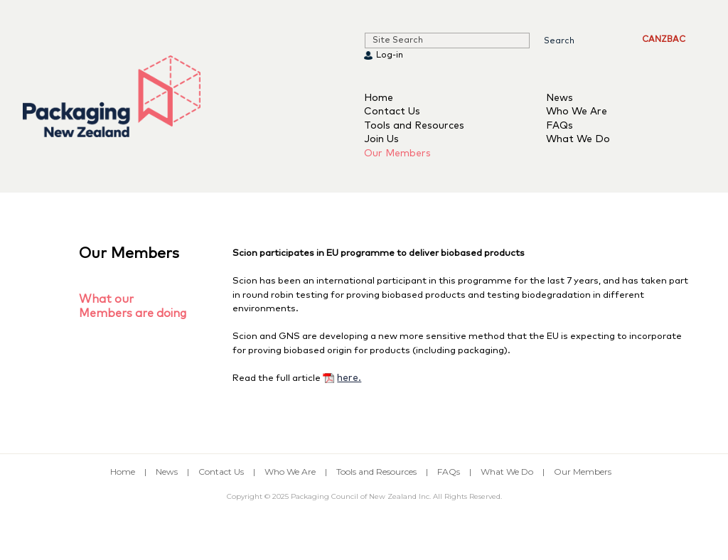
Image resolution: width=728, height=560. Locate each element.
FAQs (560, 126)
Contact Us (392, 112)
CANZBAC (664, 40)
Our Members (397, 154)
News (560, 98)
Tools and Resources (414, 126)
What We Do (578, 139)
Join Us (381, 139)
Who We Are (577, 112)
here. (349, 378)
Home (379, 98)
